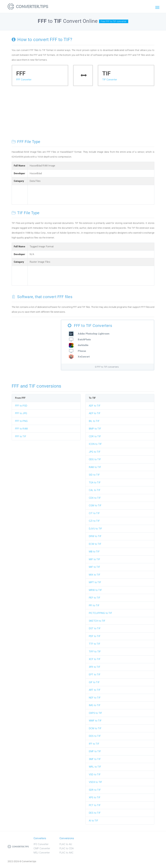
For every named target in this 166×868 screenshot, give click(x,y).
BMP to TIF (95, 429)
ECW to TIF (95, 544)
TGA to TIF (95, 483)
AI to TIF (93, 821)
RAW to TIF (95, 467)
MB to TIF (94, 552)
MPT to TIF (95, 582)
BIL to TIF (94, 421)
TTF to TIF (95, 644)
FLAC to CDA (67, 848)
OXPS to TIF (95, 713)
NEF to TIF (95, 698)
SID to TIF (94, 475)
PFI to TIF (94, 605)
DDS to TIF (95, 736)
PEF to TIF (95, 598)
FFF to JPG (21, 413)
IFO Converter (41, 844)
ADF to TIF (95, 406)
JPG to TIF (95, 452)
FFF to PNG (21, 421)
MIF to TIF (94, 559)
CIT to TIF (94, 513)
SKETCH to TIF (97, 621)
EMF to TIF (95, 751)
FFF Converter (24, 80)
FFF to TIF (21, 436)
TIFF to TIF (95, 652)
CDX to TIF (95, 498)
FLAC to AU (66, 844)
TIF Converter (110, 80)
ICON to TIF (95, 444)
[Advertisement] (83, 115)
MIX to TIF (95, 575)
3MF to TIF (95, 759)
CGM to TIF (95, 505)
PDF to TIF (95, 636)
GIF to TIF (94, 682)
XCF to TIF (95, 659)
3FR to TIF (95, 667)
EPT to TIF (95, 675)
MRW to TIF (95, 590)
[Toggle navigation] (157, 8)
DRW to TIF (95, 536)
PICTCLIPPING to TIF (100, 613)
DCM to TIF (95, 728)
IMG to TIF (95, 705)
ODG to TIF (95, 459)
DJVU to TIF (95, 529)
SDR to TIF (95, 790)
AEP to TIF (95, 413)
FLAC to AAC (66, 853)
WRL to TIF (95, 767)
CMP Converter (42, 848)
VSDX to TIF (95, 782)
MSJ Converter (42, 853)
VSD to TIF (95, 775)
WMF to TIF (95, 721)
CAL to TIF (95, 490)
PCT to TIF (95, 805)
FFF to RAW (21, 429)
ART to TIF (95, 690)
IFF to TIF (94, 744)
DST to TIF (95, 628)
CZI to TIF (94, 521)
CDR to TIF (95, 436)
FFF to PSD (21, 406)
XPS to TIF (95, 797)
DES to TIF (95, 813)
